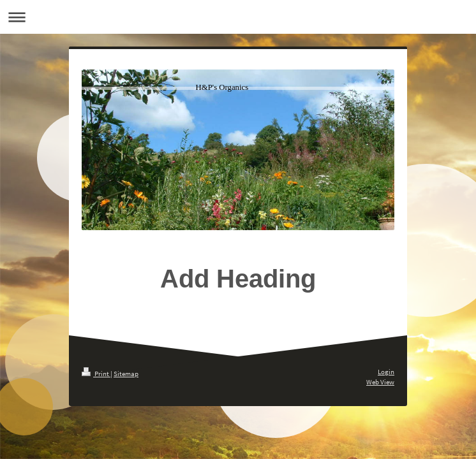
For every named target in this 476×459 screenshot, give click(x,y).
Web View (380, 382)
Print (96, 374)
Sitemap (126, 374)
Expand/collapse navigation (238, 17)
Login (386, 372)
